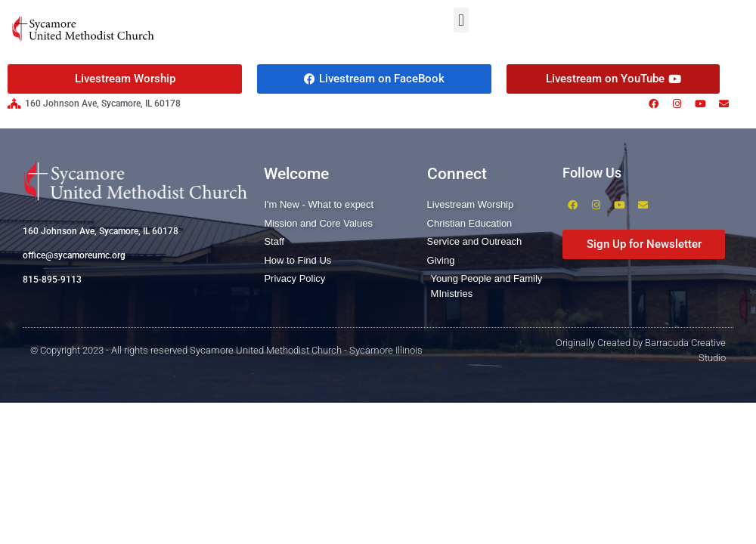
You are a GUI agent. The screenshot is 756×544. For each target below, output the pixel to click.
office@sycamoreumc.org (74, 255)
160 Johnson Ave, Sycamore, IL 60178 (101, 231)
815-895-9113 (52, 280)
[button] (461, 20)
